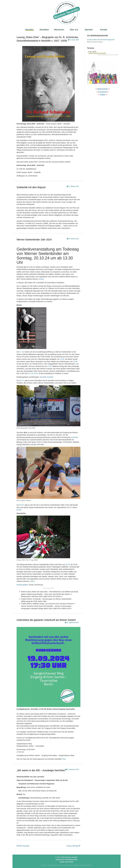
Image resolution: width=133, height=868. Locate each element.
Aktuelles (29, 30)
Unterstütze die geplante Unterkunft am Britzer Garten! (46, 620)
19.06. (75, 361)
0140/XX (74, 437)
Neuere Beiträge (73, 846)
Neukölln (43, 377)
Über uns (74, 30)
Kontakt (104, 30)
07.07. (22, 380)
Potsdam (50, 377)
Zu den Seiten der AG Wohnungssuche (101, 40)
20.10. (68, 564)
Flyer (64, 759)
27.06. (49, 366)
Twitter (103, 95)
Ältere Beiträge (23, 846)
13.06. (62, 359)
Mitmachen (59, 30)
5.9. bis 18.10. (33, 373)
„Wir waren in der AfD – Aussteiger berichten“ (41, 770)
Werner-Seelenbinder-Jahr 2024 (34, 240)
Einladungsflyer (22, 585)
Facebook (103, 92)
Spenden (89, 30)
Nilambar (88, 865)
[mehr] (42, 279)
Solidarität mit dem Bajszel (31, 187)
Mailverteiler (103, 89)
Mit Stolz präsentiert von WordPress (54, 865)
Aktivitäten (44, 30)
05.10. (22, 505)
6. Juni (22, 352)
